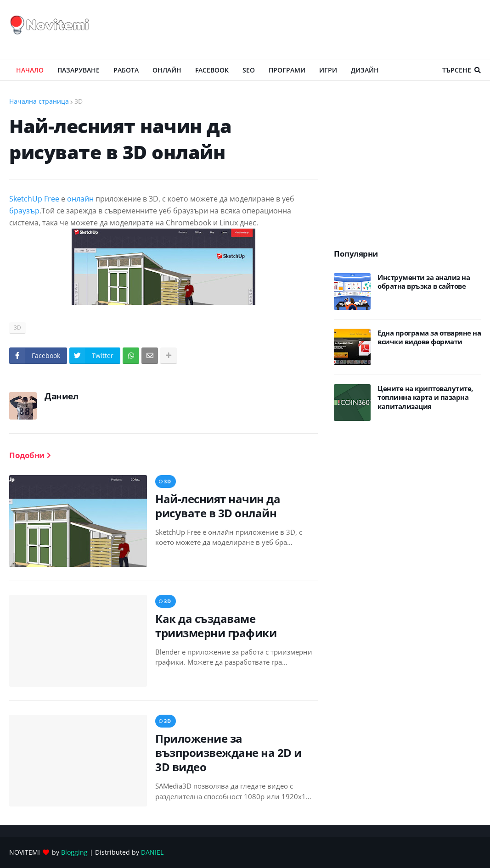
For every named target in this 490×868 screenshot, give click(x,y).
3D (79, 101)
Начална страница (39, 101)
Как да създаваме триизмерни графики (216, 626)
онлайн (80, 199)
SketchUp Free (34, 199)
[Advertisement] (314, 30)
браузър (24, 211)
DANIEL (152, 852)
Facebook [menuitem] (212, 70)
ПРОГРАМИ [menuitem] (287, 70)
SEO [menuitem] (249, 70)
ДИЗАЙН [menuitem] (365, 70)
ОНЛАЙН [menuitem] (167, 70)
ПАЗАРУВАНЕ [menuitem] (79, 70)
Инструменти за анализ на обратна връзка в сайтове (424, 282)
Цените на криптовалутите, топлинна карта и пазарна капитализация (425, 398)
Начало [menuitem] (30, 70)
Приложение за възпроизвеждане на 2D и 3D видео (228, 753)
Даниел (61, 396)
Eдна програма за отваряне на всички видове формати (429, 338)
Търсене (457, 70)
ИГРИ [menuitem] (328, 70)
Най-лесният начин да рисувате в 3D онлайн (218, 506)
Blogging (74, 852)
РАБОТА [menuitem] (126, 70)
